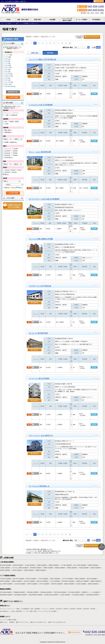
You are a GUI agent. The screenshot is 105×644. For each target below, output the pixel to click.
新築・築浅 (33, 611)
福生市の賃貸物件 (92, 579)
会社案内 (12, 622)
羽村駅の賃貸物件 (5, 570)
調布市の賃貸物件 (33, 584)
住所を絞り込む (13, 92)
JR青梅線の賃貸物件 (19, 592)
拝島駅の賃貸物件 (72, 568)
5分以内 (13, 170)
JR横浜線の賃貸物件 (46, 592)
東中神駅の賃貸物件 (36, 568)
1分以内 (7, 170)
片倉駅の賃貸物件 (5, 568)
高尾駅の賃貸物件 (93, 565)
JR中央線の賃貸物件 (6, 592)
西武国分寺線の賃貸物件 (51, 595)
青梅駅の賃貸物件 (41, 570)
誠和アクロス (4, 622)
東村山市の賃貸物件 (43, 581)
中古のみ (14, 188)
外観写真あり (8, 132)
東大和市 (7, 74)
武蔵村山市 (8, 76)
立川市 (7, 57)
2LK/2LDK (7, 153)
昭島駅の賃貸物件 (60, 568)
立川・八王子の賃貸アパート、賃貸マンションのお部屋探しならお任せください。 (20, 23)
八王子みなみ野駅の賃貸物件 (20, 568)
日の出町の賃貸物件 (20, 584)
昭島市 (7, 61)
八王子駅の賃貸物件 (66, 565)
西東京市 (7, 84)
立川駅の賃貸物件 (30, 565)
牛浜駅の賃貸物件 (84, 568)
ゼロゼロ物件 (52, 611)
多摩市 (7, 78)
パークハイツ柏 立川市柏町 (39, 378)
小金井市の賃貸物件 (6, 579)
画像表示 (35, 53)
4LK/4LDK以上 (9, 158)
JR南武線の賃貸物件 (33, 592)
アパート (16, 113)
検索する (13, 97)
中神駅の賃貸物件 (48, 568)
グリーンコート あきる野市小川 (41, 436)
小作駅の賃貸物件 (17, 570)
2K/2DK (15, 151)
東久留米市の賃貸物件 (68, 581)
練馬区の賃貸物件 (69, 584)
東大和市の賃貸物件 (29, 581)
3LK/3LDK (7, 155)
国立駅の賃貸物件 (18, 565)
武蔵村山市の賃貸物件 (83, 581)
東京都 (8, 52)
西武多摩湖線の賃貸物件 (36, 595)
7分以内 (19, 170)
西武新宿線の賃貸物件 (6, 595)
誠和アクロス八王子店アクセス (57, 622)
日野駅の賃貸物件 (42, 565)
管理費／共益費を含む (11, 142)
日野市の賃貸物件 (55, 579)
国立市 (7, 70)
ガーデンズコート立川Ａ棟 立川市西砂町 (44, 199)
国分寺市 (7, 68)
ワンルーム (8, 149)
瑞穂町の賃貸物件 (96, 581)
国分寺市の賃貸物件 (19, 579)
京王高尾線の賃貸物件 (78, 595)
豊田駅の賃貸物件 (54, 565)
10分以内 (7, 172)
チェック (35, 86)
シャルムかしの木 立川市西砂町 (41, 105)
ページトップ (102, 547)
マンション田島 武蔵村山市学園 (41, 239)
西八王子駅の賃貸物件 (80, 565)
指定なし (7, 174)
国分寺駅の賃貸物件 (6, 565)
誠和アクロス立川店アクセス (38, 622)
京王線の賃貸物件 (65, 595)
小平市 (7, 63)
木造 (6, 122)
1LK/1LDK (7, 151)
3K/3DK (15, 153)
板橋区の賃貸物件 (93, 584)
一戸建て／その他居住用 (22, 609)
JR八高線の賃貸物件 (74, 592)
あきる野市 (8, 82)
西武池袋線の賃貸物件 (21, 595)
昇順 (94, 47)
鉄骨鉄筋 (37, 609)
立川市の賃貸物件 (43, 579)
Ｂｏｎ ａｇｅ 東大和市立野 (40, 152)
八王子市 (7, 55)
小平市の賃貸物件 (55, 581)
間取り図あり (8, 130)
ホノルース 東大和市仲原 (38, 333)
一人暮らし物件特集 (16, 611)
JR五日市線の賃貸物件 (60, 592)
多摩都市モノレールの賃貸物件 (91, 592)
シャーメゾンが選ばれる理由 (8, 620)
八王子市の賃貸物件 (68, 579)
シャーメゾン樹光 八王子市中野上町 (42, 59)
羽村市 (7, 80)
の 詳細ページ (94, 94)
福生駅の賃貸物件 (96, 568)
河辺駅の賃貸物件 (29, 570)
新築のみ (7, 188)
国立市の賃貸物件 (31, 579)
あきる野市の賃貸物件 (6, 584)
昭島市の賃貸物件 (80, 579)
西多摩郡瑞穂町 (9, 86)
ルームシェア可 (43, 611)
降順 (98, 47)
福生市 (7, 72)
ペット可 (26, 611)
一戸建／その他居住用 (11, 115)
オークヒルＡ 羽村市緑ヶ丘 (39, 486)
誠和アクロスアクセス (22, 622)
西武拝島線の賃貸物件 (93, 595)
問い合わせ (35, 76)
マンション (8, 113)
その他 (6, 124)
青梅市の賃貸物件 (17, 581)
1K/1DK (16, 149)
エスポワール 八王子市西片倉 (40, 286)
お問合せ (13, 206)
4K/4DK (15, 155)
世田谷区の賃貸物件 (57, 584)
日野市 (7, 65)
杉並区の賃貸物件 (81, 584)
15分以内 (14, 172)
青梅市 (7, 59)
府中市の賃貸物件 (44, 584)
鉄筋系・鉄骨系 (14, 122)
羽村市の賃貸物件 (5, 581)
